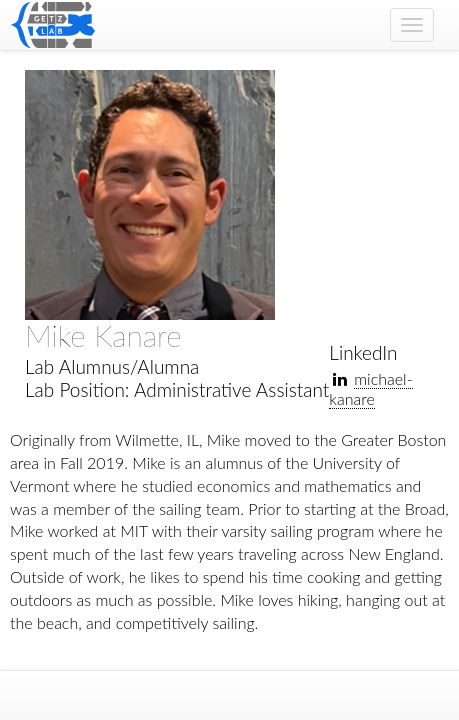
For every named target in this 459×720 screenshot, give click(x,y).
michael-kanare (370, 388)
